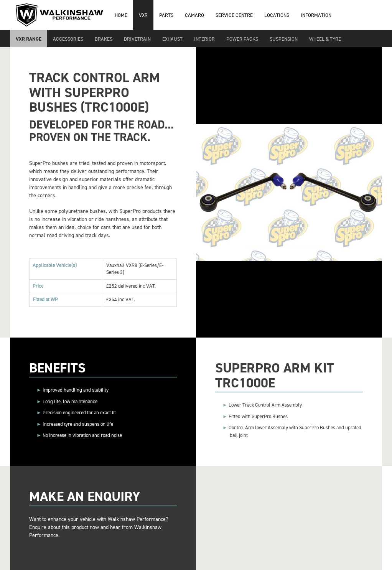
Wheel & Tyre (325, 39)
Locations (277, 15)
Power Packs (242, 39)
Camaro (194, 15)
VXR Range (29, 39)
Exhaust (172, 39)
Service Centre (234, 15)
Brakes (104, 39)
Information (316, 15)
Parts (166, 15)
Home (121, 15)
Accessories (68, 39)
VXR (143, 15)
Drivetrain (137, 39)
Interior (204, 39)
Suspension (284, 39)
